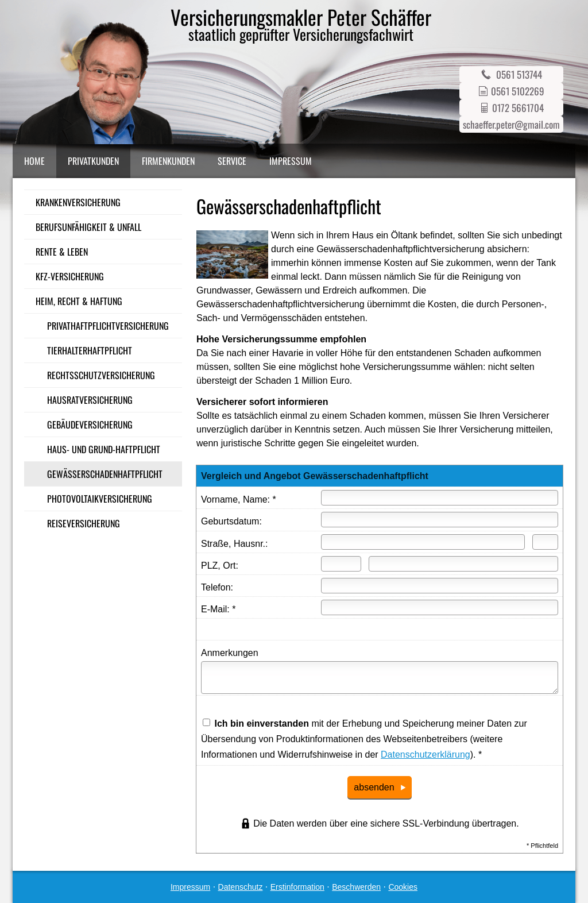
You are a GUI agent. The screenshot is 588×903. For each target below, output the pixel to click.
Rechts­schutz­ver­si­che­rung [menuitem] (101, 375)
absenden (374, 787)
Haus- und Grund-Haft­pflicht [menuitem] (104, 449)
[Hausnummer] (545, 542)
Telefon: (217, 587)
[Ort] (463, 564)
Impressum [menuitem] (291, 161)
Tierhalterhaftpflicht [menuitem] (90, 350)
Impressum (190, 887)
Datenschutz (241, 887)
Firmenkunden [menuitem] (168, 161)
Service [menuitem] (232, 161)
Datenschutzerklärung (425, 755)
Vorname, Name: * (239, 499)
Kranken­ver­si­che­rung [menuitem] (78, 202)
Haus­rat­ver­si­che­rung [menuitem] (90, 400)
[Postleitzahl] (341, 564)
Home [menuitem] (34, 161)
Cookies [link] (403, 887)
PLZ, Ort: (220, 566)
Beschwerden (356, 887)
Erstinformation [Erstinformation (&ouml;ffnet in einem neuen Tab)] (297, 887)
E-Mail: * (218, 609)
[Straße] (423, 542)
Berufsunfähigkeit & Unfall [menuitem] (88, 227)
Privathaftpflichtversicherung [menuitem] (108, 326)
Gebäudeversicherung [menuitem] (90, 425)
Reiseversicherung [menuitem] (84, 523)
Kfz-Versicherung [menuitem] (70, 276)
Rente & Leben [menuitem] (62, 252)
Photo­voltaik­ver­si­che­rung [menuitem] (100, 499)
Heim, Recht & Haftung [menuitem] (79, 301)
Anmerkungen (230, 653)
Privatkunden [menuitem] (93, 161)
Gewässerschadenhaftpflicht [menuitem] (105, 474)
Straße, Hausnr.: (235, 544)
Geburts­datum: (231, 521)
